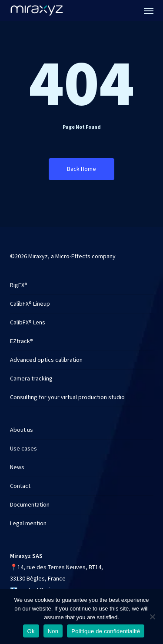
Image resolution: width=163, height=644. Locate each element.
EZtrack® (22, 341)
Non (53, 631)
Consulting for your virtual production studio (67, 397)
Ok (31, 631)
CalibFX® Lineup (30, 304)
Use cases (23, 449)
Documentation (30, 505)
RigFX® (19, 285)
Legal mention (28, 524)
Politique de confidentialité (106, 631)
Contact (20, 486)
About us (22, 430)
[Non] (152, 617)
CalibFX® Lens (28, 323)
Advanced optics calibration (46, 360)
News (17, 467)
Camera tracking (31, 379)
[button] (149, 10)
